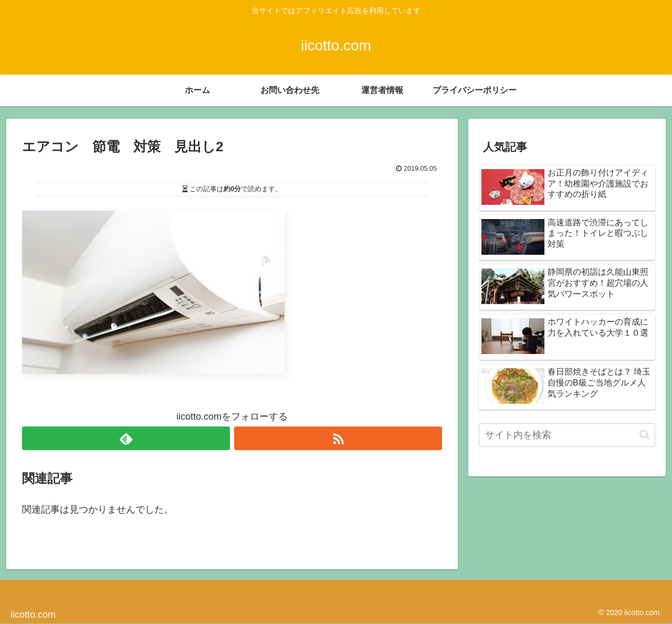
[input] (567, 435)
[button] (644, 435)
